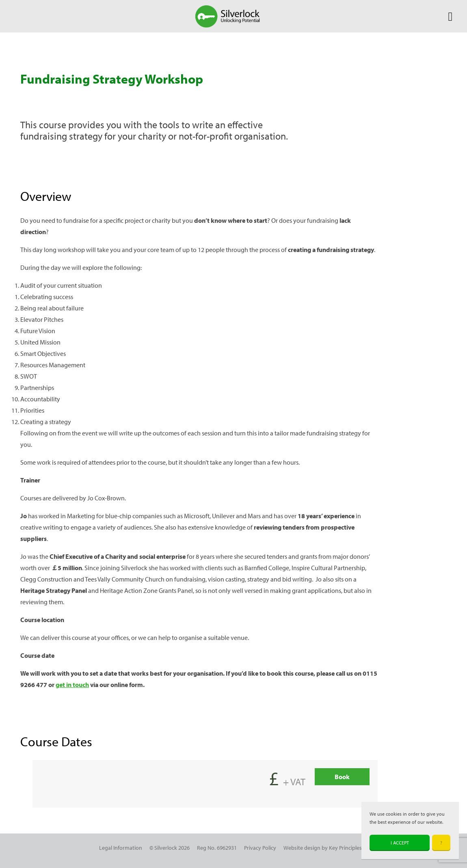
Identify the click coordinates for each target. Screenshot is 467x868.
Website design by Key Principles (323, 848)
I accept (400, 843)
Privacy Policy (260, 848)
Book (342, 777)
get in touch (72, 685)
